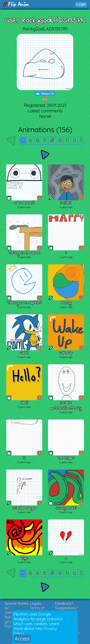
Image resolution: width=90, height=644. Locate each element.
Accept (22, 639)
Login (81, 4)
